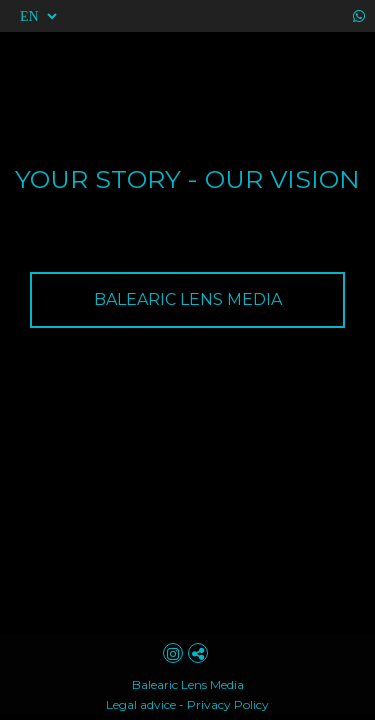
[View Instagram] (175, 653)
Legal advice (141, 704)
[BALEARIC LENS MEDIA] (187, 300)
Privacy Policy (228, 704)
